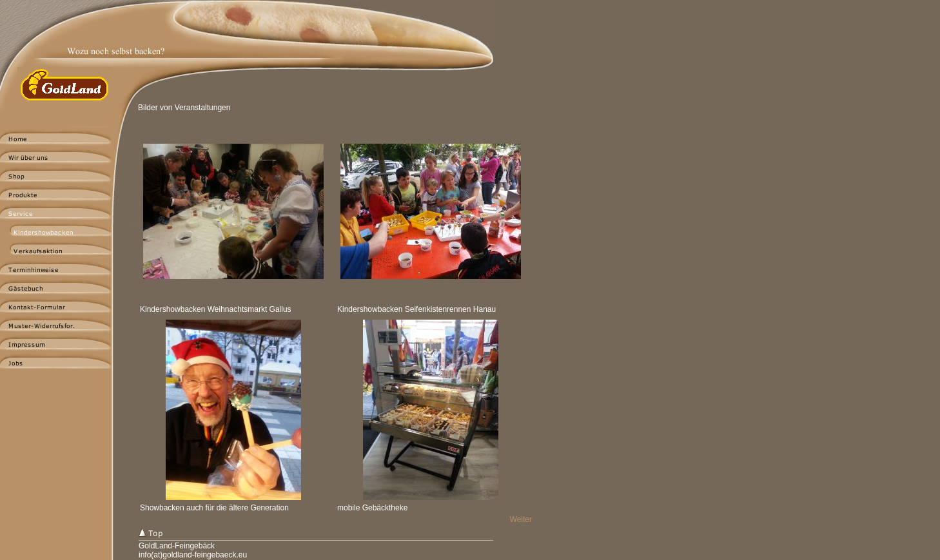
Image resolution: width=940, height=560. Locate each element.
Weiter (521, 519)
